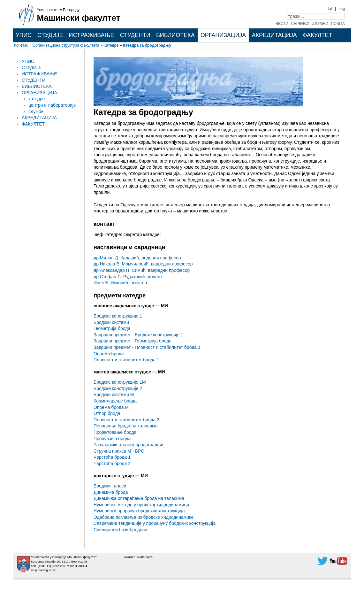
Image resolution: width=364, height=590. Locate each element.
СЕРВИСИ (300, 24)
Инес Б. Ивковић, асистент (121, 283)
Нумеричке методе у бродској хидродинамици (141, 505)
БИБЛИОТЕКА (175, 35)
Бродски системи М (114, 395)
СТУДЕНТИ (135, 35)
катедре (37, 99)
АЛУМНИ (320, 24)
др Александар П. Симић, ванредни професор (142, 270)
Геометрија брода (112, 328)
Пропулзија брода (112, 439)
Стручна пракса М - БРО (119, 451)
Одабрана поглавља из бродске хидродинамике (144, 517)
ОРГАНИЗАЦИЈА (223, 35)
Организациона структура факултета (66, 45)
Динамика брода (111, 492)
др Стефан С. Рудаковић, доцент (128, 277)
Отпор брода (107, 413)
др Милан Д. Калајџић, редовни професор (137, 258)
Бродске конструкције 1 (118, 316)
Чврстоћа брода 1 (112, 457)
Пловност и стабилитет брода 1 (126, 360)
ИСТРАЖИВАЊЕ (91, 35)
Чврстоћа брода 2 (112, 464)
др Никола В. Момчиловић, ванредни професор (143, 264)
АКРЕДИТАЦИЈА (274, 35)
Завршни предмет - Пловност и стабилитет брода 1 (147, 347)
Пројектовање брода (115, 432)
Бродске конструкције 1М (120, 382)
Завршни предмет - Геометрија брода (133, 341)
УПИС (24, 35)
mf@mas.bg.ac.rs (43, 570)
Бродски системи (111, 322)
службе (36, 111)
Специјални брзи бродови (120, 530)
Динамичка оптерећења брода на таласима (139, 498)
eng (342, 9)
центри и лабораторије (52, 105)
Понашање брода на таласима (125, 426)
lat (330, 9)
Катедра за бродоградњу (147, 45)
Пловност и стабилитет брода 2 (126, 420)
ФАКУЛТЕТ (318, 35)
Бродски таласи (110, 486)
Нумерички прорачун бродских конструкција (139, 511)
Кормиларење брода (115, 401)
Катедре (111, 45)
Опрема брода (109, 354)
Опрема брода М (111, 407)
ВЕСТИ (282, 24)
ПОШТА (338, 24)
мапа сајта (145, 557)
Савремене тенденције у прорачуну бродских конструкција (155, 523)
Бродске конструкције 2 (118, 388)
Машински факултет (79, 18)
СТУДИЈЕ (50, 35)
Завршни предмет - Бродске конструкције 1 (138, 335)
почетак (21, 45)
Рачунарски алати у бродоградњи (129, 445)
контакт (129, 557)
